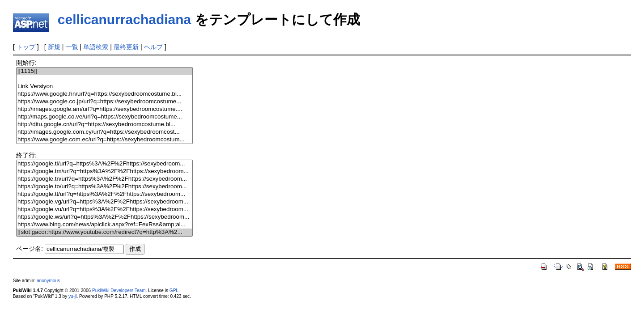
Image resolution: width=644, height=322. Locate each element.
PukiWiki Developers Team (119, 290)
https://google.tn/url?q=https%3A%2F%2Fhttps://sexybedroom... (104, 179)
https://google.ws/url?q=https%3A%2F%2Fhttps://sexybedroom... (104, 217)
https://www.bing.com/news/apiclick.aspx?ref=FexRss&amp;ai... (104, 225)
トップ (26, 47)
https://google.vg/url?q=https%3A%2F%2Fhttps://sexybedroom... (104, 202)
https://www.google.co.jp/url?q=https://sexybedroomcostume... (104, 102)
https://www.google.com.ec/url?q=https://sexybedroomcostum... (104, 140)
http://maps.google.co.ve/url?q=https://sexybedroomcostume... (104, 117)
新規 (54, 47)
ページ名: (30, 249)
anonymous (48, 281)
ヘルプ (153, 47)
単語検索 (96, 47)
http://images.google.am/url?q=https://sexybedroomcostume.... (104, 109)
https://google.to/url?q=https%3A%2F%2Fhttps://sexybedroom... (104, 187)
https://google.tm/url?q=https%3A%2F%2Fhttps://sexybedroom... (104, 172)
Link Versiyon (104, 87)
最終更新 (126, 47)
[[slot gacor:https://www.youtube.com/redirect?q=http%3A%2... (104, 232)
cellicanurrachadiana (124, 19)
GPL (174, 290)
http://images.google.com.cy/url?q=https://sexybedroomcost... (104, 132)
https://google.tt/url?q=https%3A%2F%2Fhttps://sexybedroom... (104, 194)
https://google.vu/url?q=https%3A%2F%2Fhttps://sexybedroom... (104, 210)
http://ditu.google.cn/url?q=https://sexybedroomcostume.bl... (104, 125)
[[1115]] (104, 71)
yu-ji (72, 296)
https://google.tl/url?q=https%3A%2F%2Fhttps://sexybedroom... (104, 164)
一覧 (72, 47)
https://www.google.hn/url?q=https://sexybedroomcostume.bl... (104, 94)
